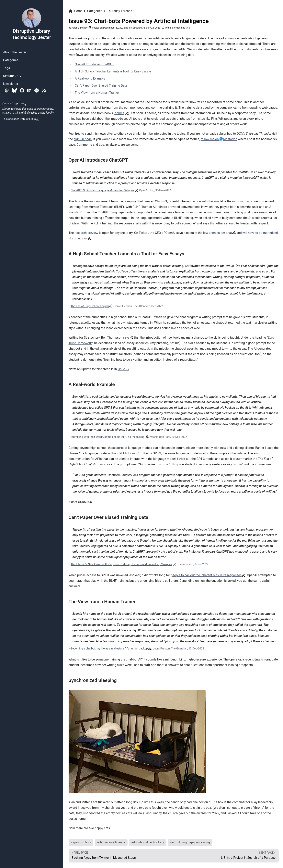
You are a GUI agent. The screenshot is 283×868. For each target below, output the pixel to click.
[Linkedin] (29, 90)
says (126, 338)
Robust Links (30, 119)
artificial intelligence (111, 842)
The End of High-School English (90, 306)
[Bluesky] (14, 90)
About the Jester (15, 52)
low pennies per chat (218, 233)
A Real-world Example (90, 78)
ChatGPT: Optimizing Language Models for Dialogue (102, 190)
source (119, 113)
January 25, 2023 (151, 28)
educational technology (148, 842)
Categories (11, 60)
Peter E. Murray (79, 28)
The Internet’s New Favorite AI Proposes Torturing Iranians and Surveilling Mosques (121, 564)
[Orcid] (37, 90)
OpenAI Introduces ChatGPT (95, 64)
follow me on (219, 139)
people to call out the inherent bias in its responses (206, 575)
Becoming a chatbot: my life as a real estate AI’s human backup (109, 648)
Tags (7, 68)
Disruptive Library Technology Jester (31, 24)
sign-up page (83, 139)
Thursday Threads (120, 11)
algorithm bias (81, 842)
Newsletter (11, 84)
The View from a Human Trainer (97, 93)
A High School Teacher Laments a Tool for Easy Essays (113, 71)
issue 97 (123, 369)
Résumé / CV (12, 76)
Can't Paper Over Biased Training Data (101, 86)
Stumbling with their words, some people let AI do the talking (107, 437)
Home (76, 11)
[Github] (22, 90)
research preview (86, 233)
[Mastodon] (7, 90)
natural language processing (190, 842)
